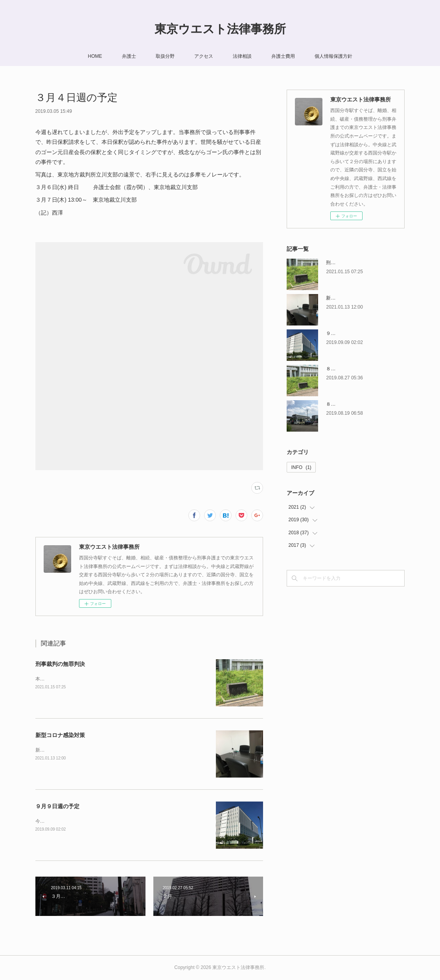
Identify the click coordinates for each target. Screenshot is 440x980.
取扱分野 (165, 56)
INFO (301, 467)
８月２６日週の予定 (347, 369)
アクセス (204, 56)
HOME (95, 56)
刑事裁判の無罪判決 (60, 664)
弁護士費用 (283, 56)
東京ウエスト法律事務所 (220, 29)
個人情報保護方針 (333, 56)
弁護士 (129, 56)
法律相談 (242, 56)
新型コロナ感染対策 (60, 735)
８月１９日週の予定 (347, 404)
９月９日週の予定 (57, 806)
